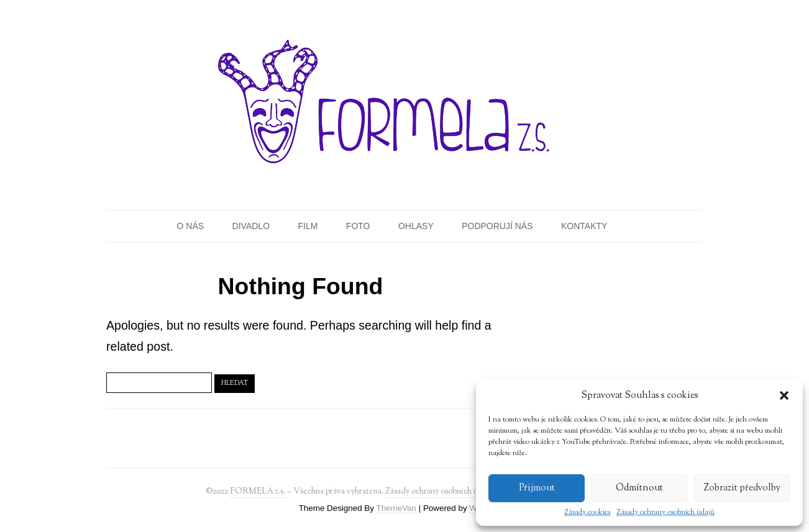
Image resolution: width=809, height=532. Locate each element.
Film (308, 226)
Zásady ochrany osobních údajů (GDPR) (455, 491)
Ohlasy (416, 226)
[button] (784, 395)
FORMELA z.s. (258, 491)
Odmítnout (639, 488)
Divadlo (251, 226)
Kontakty (584, 226)
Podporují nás (497, 226)
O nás (191, 226)
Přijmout (537, 488)
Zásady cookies (587, 512)
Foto (358, 226)
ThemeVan (396, 508)
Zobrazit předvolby (742, 488)
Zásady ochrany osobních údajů (665, 512)
